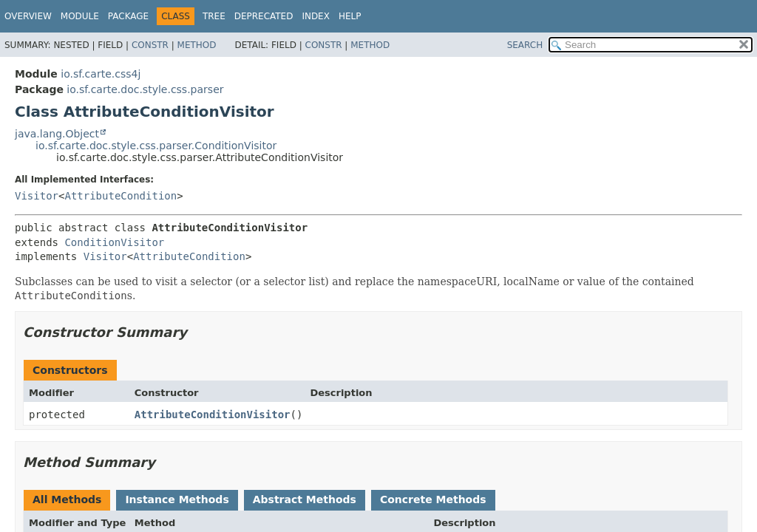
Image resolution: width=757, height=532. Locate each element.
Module (80, 16)
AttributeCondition (120, 196)
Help (350, 16)
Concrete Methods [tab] (433, 499)
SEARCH (525, 45)
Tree (214, 16)
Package (128, 16)
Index (316, 16)
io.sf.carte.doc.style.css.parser (145, 89)
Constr (150, 45)
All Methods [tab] (67, 499)
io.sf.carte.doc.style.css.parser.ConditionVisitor (156, 146)
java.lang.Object (57, 134)
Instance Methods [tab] (177, 499)
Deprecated (264, 16)
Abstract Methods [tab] (305, 499)
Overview (28, 16)
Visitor (37, 196)
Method (197, 45)
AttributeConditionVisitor (213, 415)
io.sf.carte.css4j (101, 74)
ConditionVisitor (114, 242)
